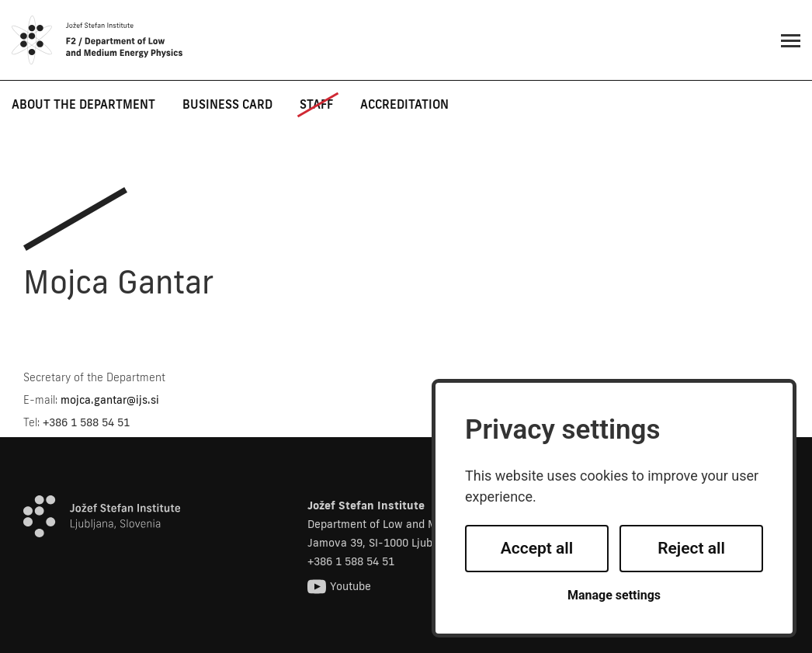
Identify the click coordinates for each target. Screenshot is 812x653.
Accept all (537, 548)
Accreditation (404, 104)
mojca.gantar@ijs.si (110, 400)
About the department (83, 104)
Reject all (691, 548)
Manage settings (614, 595)
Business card (227, 104)
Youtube (339, 587)
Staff (316, 104)
